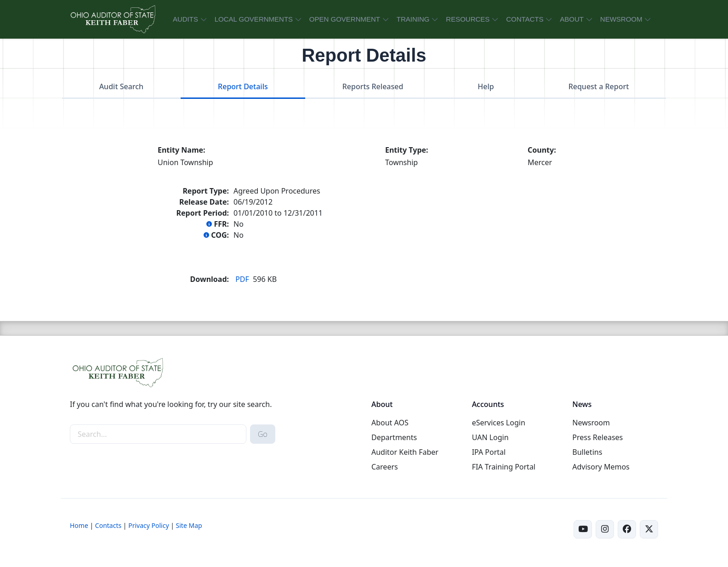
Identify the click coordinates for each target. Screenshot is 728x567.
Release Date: (204, 202)
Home (79, 525)
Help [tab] (486, 86)
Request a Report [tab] (599, 86)
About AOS (390, 423)
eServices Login (499, 423)
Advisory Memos (601, 467)
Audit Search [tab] (122, 86)
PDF (242, 279)
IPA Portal (489, 452)
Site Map (189, 525)
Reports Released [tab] (373, 86)
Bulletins (587, 452)
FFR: (218, 224)
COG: (216, 235)
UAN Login (490, 437)
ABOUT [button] (572, 19)
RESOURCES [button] (468, 19)
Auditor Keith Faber (405, 452)
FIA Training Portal (504, 467)
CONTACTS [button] (525, 19)
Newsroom (591, 423)
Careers (385, 467)
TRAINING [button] (413, 19)
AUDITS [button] (185, 19)
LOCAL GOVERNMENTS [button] (254, 19)
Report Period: (203, 213)
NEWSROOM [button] (621, 19)
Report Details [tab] (243, 86)
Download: (210, 279)
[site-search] (158, 434)
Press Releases (597, 437)
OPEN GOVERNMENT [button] (345, 19)
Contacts (108, 525)
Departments (394, 437)
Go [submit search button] (263, 434)
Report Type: (206, 191)
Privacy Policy (148, 525)
